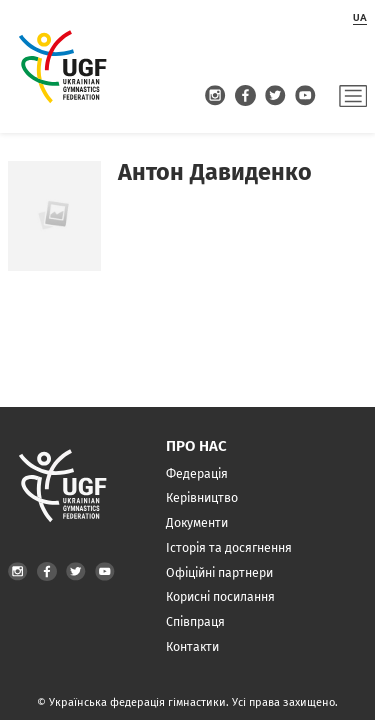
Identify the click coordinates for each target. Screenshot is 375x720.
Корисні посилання (220, 596)
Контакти (192, 646)
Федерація (197, 473)
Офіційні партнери (219, 572)
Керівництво (202, 497)
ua (360, 17)
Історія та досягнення (229, 547)
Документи (197, 522)
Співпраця (195, 621)
